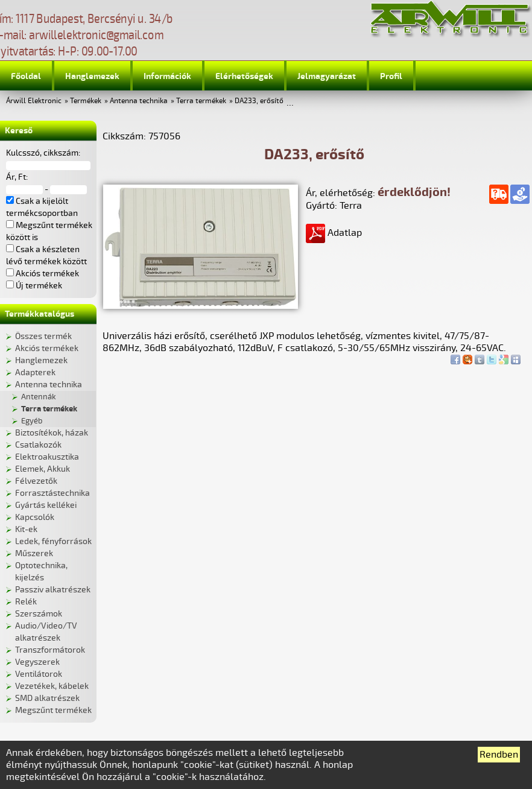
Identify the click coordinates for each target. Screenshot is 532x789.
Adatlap (334, 233)
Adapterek (35, 372)
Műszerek (34, 553)
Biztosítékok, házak (52, 433)
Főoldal (26, 76)
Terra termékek (201, 101)
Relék (26, 602)
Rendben (499, 755)
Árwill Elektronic (34, 101)
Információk (167, 76)
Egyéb (32, 421)
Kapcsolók (35, 517)
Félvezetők (36, 481)
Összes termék (43, 336)
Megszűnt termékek (53, 710)
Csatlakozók (38, 445)
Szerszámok (39, 614)
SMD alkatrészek (47, 698)
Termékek (86, 101)
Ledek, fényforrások (53, 541)
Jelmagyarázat (327, 76)
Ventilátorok (39, 674)
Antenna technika (139, 101)
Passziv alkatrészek (53, 590)
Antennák (39, 397)
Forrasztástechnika (52, 493)
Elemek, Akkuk (43, 469)
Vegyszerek (37, 662)
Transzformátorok (50, 650)
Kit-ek (26, 529)
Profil (391, 76)
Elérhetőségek (244, 76)
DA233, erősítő (259, 101)
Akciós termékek (47, 348)
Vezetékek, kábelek (52, 686)
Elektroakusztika (47, 457)
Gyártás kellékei (46, 505)
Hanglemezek (92, 76)
